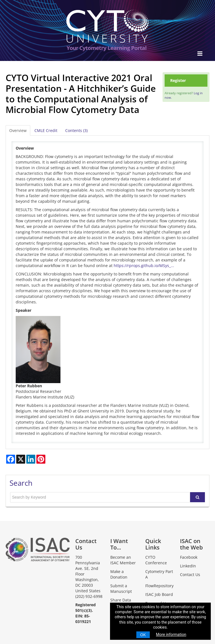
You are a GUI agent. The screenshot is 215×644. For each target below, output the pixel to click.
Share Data (121, 600)
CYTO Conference (156, 560)
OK (143, 635)
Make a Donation (119, 574)
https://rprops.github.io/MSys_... (144, 266)
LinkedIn (188, 566)
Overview (18, 130)
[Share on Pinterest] (41, 459)
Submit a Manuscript (121, 588)
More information (171, 634)
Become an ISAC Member (123, 560)
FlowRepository (159, 586)
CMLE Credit (46, 130)
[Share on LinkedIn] (31, 459)
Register (178, 80)
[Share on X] (21, 459)
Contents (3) (76, 130)
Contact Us (190, 575)
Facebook (189, 557)
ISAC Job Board (159, 594)
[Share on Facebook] (11, 459)
